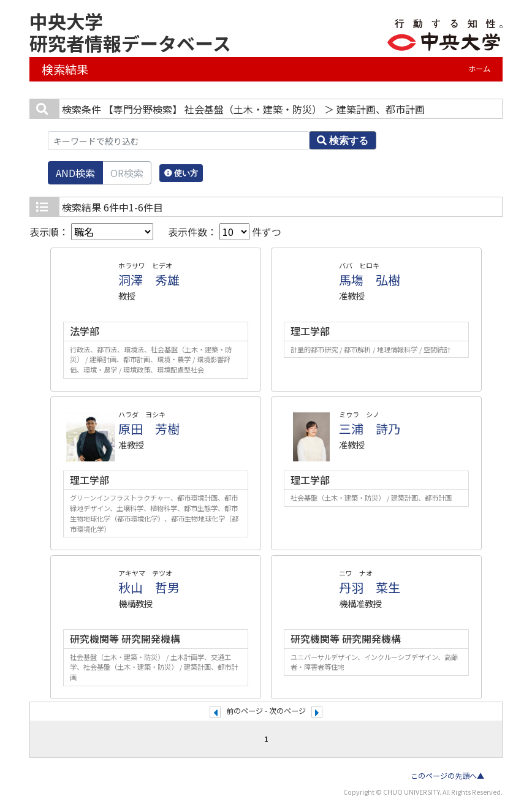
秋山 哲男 (149, 587)
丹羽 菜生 (370, 587)
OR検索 (127, 173)
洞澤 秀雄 (149, 280)
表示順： (91, 232)
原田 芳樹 (149, 429)
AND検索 (75, 173)
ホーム (479, 69)
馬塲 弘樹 (370, 280)
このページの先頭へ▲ (447, 776)
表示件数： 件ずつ (225, 232)
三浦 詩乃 (370, 429)
